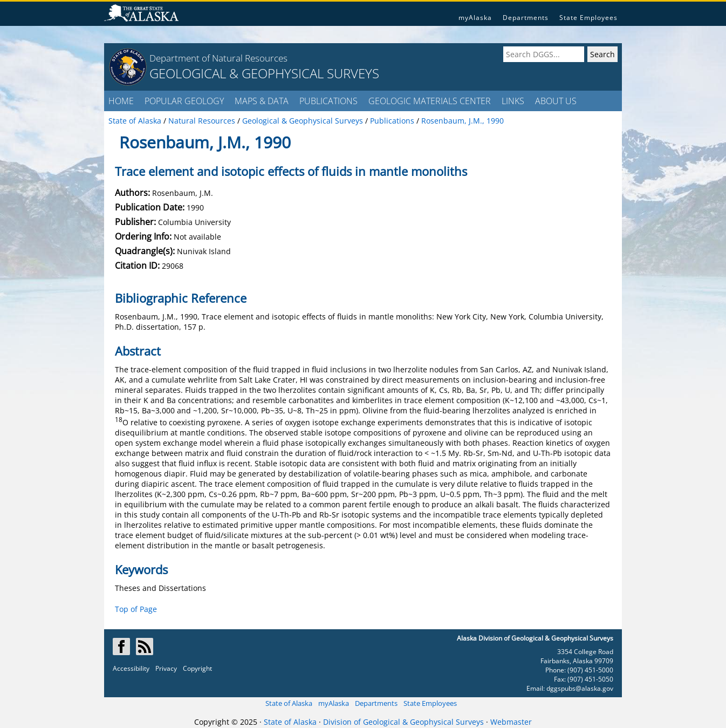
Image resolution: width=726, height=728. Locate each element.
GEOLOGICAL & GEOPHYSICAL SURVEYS (264, 73)
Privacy (166, 668)
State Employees (588, 18)
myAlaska (475, 18)
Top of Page (136, 609)
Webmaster (511, 722)
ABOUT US (556, 101)
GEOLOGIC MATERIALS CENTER (430, 101)
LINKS (513, 101)
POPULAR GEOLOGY (184, 101)
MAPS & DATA (262, 101)
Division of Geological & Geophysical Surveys (403, 722)
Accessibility (131, 668)
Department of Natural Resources (218, 58)
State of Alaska (289, 703)
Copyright (197, 668)
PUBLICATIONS (328, 101)
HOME (121, 101)
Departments (526, 18)
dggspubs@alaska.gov (580, 688)
